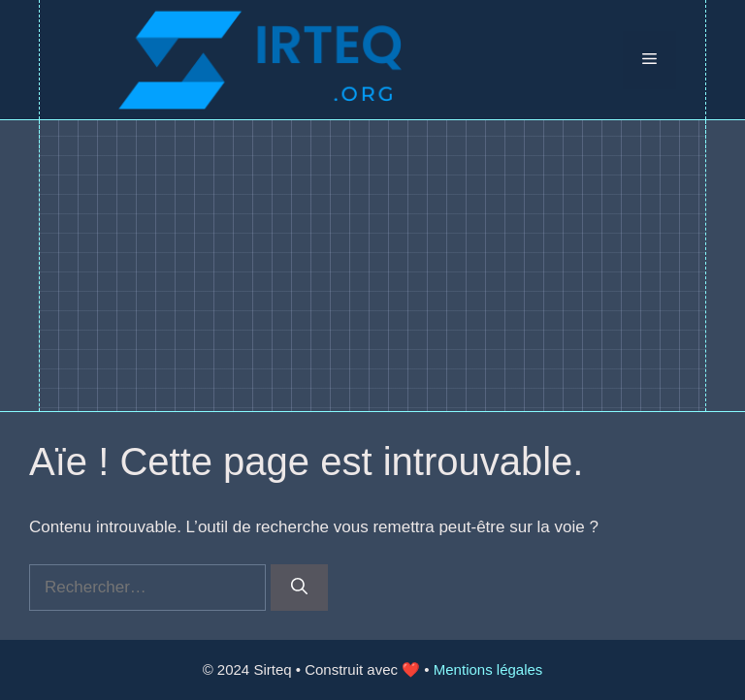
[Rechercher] (299, 588)
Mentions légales (488, 669)
